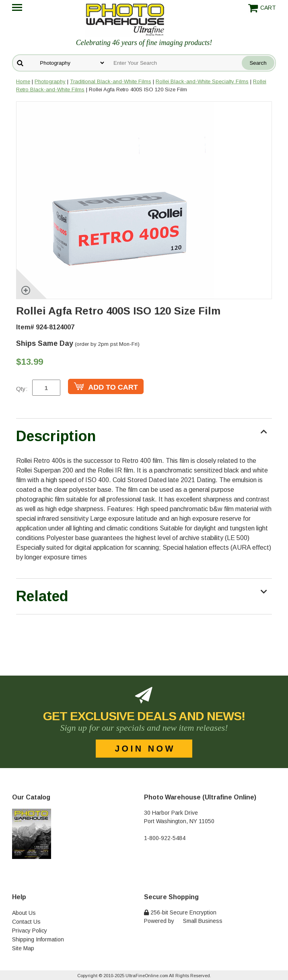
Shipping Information (38, 939)
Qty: (22, 389)
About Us (24, 913)
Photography (50, 81)
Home (23, 81)
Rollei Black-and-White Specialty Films (202, 81)
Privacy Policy (30, 931)
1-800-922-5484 (165, 838)
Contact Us (26, 922)
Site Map (23, 948)
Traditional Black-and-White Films (111, 81)
